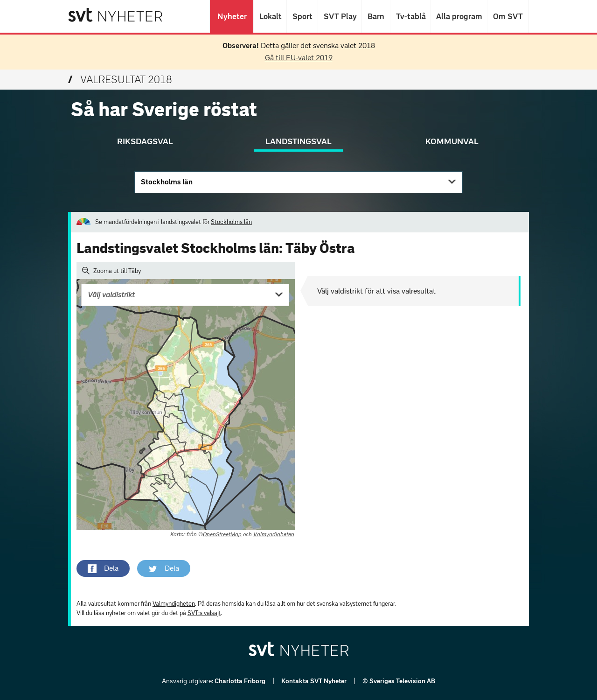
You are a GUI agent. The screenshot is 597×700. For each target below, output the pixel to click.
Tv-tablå (410, 16)
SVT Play (340, 16)
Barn (376, 16)
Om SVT (508, 16)
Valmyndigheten (274, 534)
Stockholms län (167, 182)
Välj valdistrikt (111, 295)
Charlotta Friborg (241, 681)
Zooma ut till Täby (111, 271)
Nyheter (232, 16)
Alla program (459, 16)
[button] (103, 568)
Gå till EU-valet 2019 (299, 58)
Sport (302, 16)
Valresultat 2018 (120, 80)
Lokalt (270, 16)
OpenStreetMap (222, 534)
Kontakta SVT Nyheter (315, 681)
